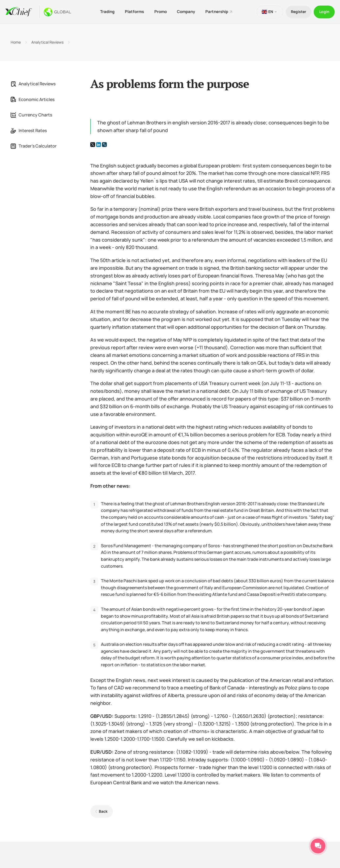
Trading (106, 12)
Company (186, 12)
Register (298, 12)
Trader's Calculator (34, 146)
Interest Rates (29, 130)
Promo (160, 12)
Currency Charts (31, 115)
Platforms (134, 12)
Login (324, 12)
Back (103, 811)
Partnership (217, 12)
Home (16, 42)
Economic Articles (33, 99)
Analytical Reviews (47, 42)
